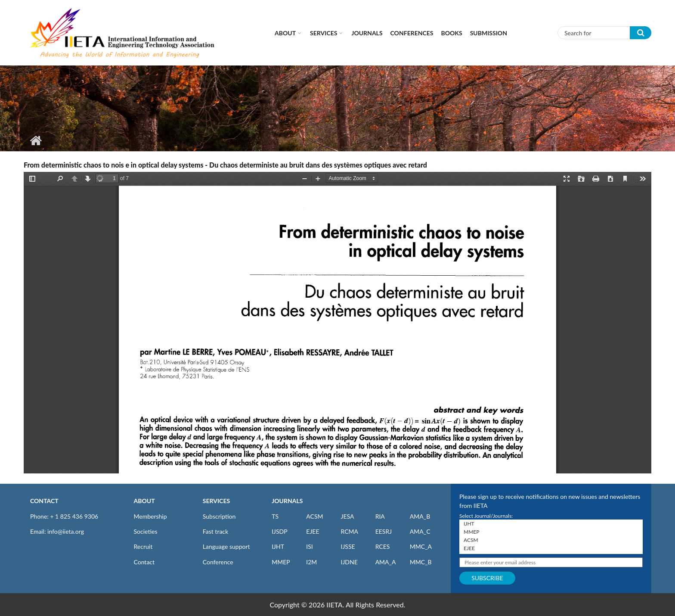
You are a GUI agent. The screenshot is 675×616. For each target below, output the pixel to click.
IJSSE (348, 546)
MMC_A (421, 546)
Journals (367, 33)
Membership (150, 516)
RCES (383, 546)
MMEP (281, 562)
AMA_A (386, 562)
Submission (489, 33)
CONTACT (44, 501)
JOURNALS (287, 501)
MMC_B (421, 562)
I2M (311, 562)
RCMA (349, 531)
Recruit (143, 546)
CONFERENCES (412, 33)
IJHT (278, 546)
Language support (226, 546)
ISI (309, 546)
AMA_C (420, 531)
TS (275, 516)
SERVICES (216, 501)
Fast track (215, 531)
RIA (380, 516)
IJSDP (279, 531)
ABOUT (144, 501)
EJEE (313, 531)
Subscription (219, 516)
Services (324, 33)
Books (452, 33)
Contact (144, 562)
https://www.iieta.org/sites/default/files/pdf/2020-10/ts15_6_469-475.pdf (337, 323)
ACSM (314, 516)
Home (36, 140)
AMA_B (420, 516)
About (285, 33)
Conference (218, 562)
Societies (146, 531)
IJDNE (349, 562)
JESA (347, 516)
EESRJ (384, 531)
